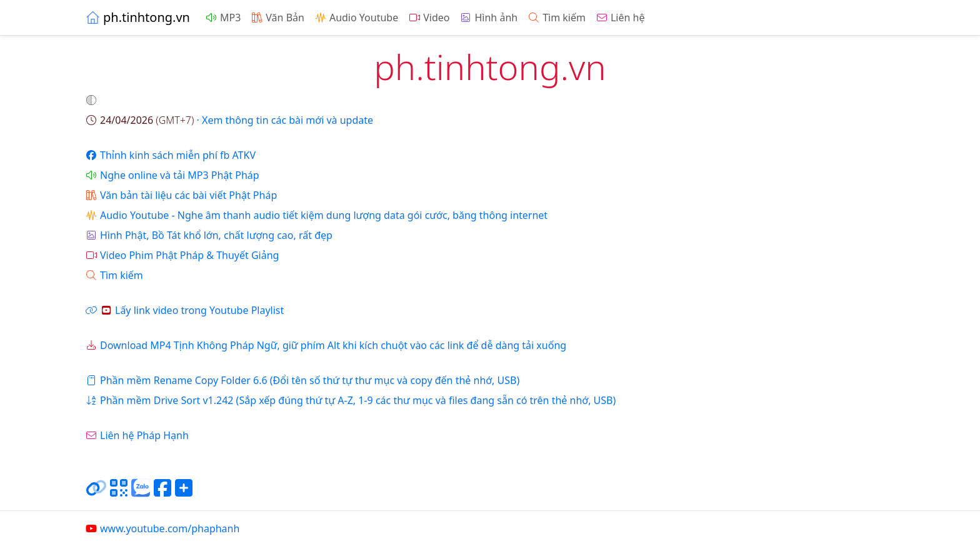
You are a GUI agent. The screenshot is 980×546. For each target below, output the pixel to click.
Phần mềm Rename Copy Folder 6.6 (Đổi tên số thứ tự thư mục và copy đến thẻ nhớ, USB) (302, 380)
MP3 (223, 18)
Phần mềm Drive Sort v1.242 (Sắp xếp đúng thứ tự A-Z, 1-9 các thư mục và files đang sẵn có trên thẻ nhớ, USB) (350, 400)
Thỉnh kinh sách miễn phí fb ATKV (170, 155)
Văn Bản (277, 18)
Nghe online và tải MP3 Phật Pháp (172, 175)
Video (429, 18)
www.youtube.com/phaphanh (162, 528)
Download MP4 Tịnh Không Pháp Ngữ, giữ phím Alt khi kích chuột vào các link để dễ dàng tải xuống (326, 345)
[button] (92, 100)
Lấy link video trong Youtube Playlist (184, 310)
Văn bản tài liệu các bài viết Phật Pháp (181, 195)
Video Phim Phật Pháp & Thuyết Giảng (182, 255)
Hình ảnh (488, 18)
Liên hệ (620, 18)
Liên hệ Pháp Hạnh (137, 435)
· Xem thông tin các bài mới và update (229, 120)
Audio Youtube (356, 18)
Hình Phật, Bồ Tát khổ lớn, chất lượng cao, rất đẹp (209, 235)
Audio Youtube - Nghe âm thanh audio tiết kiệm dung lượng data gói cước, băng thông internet (316, 215)
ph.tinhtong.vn (137, 17)
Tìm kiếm (557, 18)
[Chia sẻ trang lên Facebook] (162, 493)
